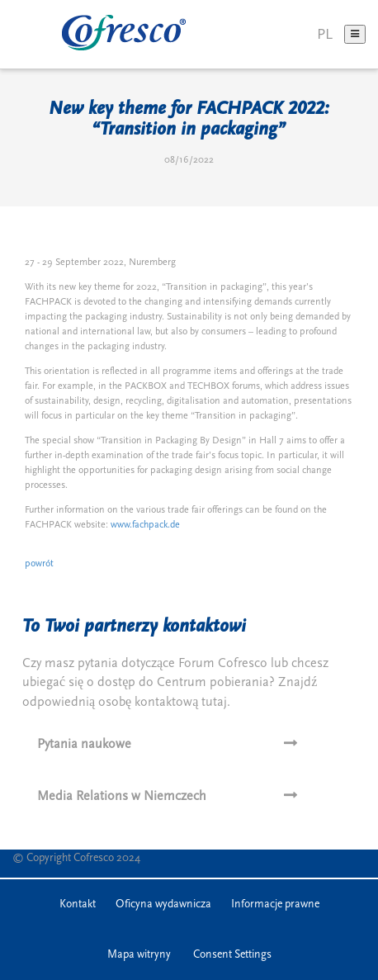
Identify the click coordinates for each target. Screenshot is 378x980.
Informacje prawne (275, 904)
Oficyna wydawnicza (163, 904)
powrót (39, 563)
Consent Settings (232, 954)
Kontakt (78, 904)
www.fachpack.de (145, 525)
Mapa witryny (139, 954)
